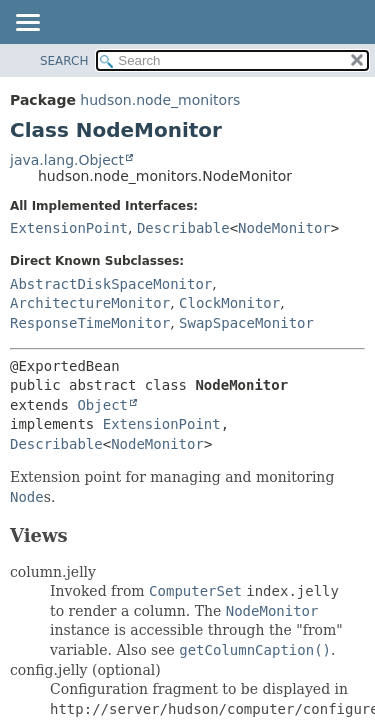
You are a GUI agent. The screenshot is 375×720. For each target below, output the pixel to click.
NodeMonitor (284, 228)
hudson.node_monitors (160, 100)
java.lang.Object (67, 160)
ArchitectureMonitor (90, 303)
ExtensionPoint (69, 228)
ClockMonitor (229, 303)
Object (102, 405)
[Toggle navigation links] (27, 24)
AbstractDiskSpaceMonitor (111, 284)
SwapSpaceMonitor (246, 323)
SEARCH (64, 61)
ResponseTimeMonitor (90, 323)
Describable (183, 228)
